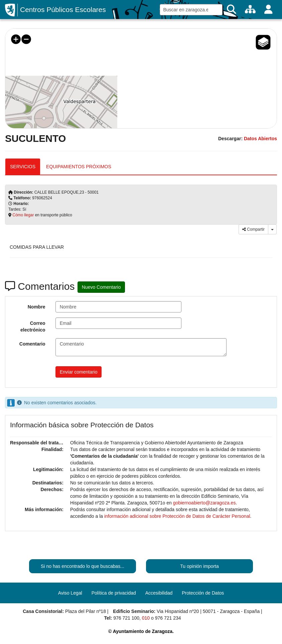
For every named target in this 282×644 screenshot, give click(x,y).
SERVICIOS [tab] (23, 167)
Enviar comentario (79, 372)
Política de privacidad (114, 593)
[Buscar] (232, 10)
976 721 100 (126, 618)
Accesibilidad (159, 593)
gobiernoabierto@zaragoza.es (204, 503)
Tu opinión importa (199, 566)
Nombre (37, 307)
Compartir (253, 229)
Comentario (32, 344)
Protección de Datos (203, 593)
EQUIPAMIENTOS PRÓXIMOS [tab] (79, 167)
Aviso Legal (70, 593)
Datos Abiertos (260, 139)
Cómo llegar (23, 215)
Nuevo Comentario (101, 287)
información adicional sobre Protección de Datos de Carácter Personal (177, 516)
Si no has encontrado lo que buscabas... (83, 566)
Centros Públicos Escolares (63, 10)
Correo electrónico (33, 327)
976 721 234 (168, 618)
